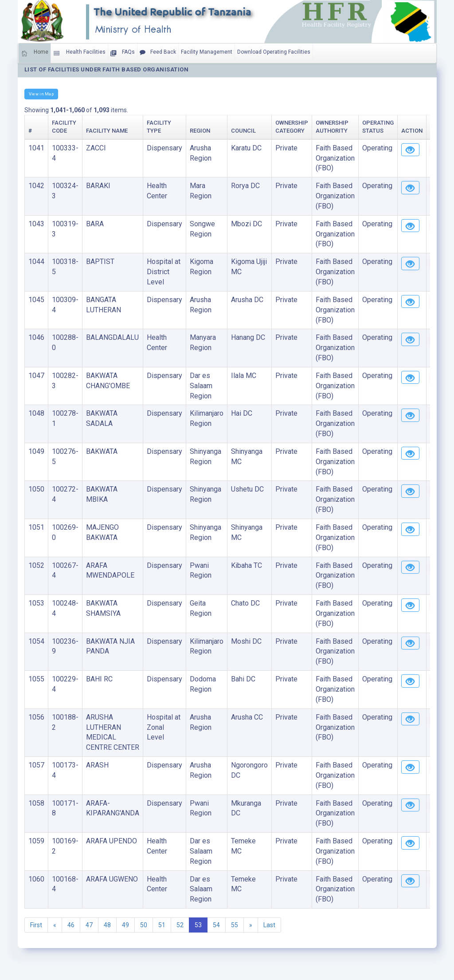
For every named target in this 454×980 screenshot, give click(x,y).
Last (269, 925)
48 (107, 925)
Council (243, 131)
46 (71, 925)
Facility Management (207, 52)
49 (125, 925)
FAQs (123, 53)
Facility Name (107, 131)
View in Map (41, 94)
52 (180, 925)
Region (200, 131)
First (36, 925)
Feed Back (158, 52)
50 (144, 925)
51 (162, 925)
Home (35, 53)
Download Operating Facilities (274, 52)
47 (89, 925)
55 (235, 925)
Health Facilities (79, 53)
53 (198, 925)
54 (216, 925)
